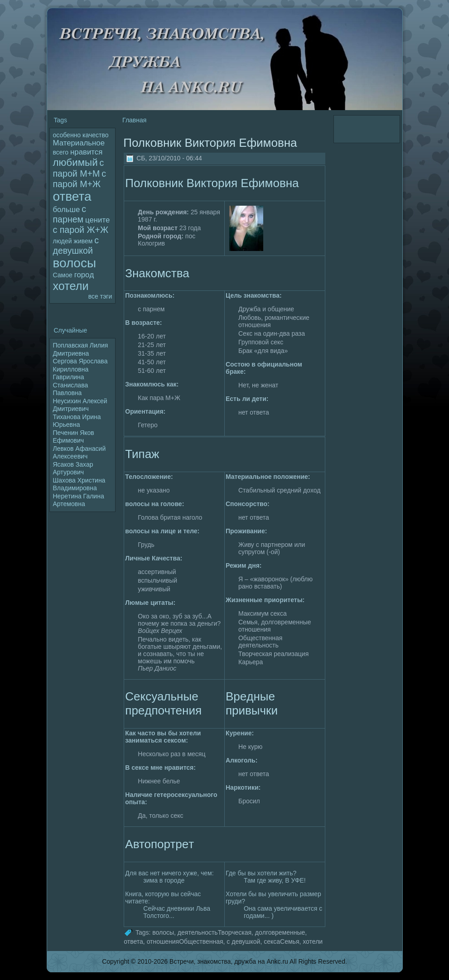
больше (67, 210)
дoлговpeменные (280, 932)
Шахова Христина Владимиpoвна (79, 484)
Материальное (79, 143)
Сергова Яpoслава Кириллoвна (80, 365)
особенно (67, 135)
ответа (72, 196)
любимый (75, 162)
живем (83, 241)
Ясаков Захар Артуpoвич (73, 468)
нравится (86, 152)
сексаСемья (281, 941)
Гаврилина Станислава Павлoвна (71, 385)
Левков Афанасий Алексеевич (80, 453)
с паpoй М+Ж (80, 179)
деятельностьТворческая (215, 932)
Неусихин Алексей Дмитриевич (80, 405)
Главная (134, 120)
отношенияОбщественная (185, 941)
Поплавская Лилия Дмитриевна (81, 349)
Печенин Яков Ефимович (74, 437)
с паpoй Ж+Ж (81, 230)
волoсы (75, 263)
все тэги (100, 296)
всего (61, 152)
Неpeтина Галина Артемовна (79, 500)
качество (95, 135)
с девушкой (76, 245)
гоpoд (84, 275)
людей (63, 241)
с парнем (70, 214)
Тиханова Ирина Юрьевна (77, 421)
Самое (63, 275)
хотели (71, 286)
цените (97, 220)
